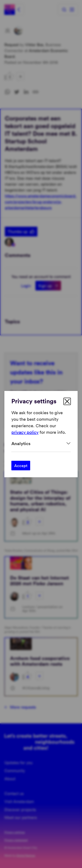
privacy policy (25, 432)
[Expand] (41, 443)
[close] (67, 401)
